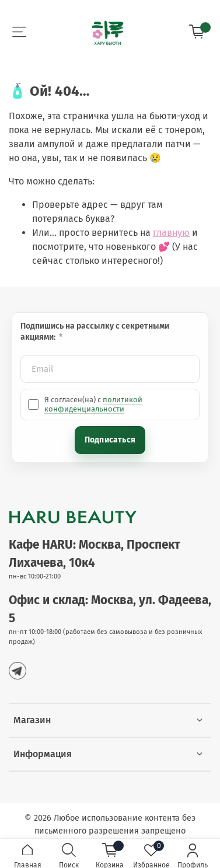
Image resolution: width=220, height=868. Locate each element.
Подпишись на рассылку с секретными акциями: (95, 332)
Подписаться (110, 440)
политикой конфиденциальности (93, 404)
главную (171, 233)
